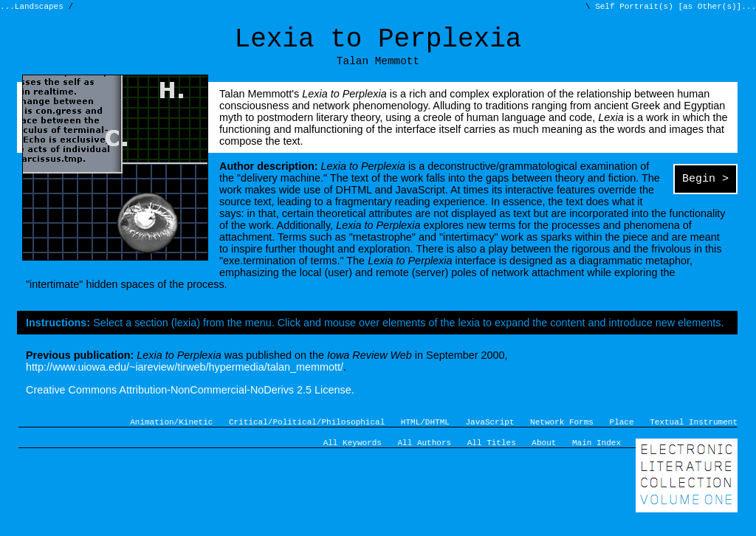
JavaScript (490, 434)
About (544, 457)
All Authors (425, 457)
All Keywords (353, 457)
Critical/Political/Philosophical (307, 434)
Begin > (705, 190)
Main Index (597, 457)
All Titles (492, 457)
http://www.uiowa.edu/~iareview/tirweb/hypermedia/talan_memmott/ (185, 377)
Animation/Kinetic (171, 434)
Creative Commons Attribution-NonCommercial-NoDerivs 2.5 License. (190, 400)
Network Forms (562, 434)
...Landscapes (34, 8)
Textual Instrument (694, 434)
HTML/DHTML (425, 434)
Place (622, 434)
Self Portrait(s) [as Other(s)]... (673, 8)
